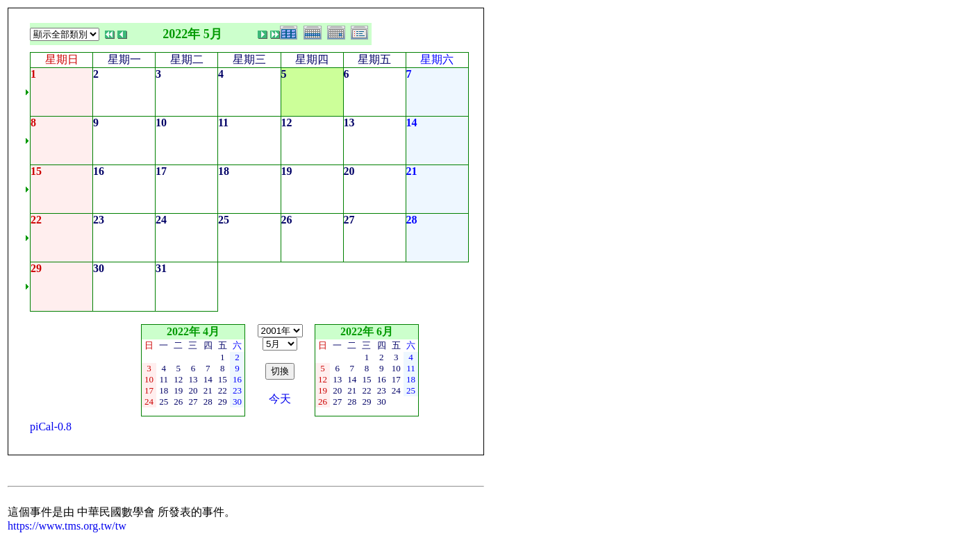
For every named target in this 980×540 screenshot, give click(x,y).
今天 (280, 399)
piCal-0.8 (51, 427)
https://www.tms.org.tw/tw (67, 526)
